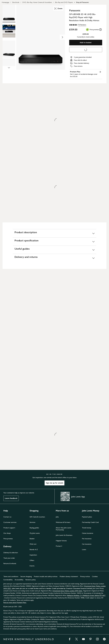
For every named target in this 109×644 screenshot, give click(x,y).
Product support (9, 528)
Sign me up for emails (54, 483)
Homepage (5, 2)
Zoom (58, 9)
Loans (84, 549)
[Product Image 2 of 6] (9, 31)
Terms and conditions (11, 576)
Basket (32, 539)
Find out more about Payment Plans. (15, 603)
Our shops (7, 533)
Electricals (16, 2)
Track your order (9, 558)
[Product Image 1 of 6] (9, 13)
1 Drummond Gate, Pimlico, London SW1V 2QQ (67, 591)
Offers (32, 560)
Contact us (7, 517)
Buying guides (34, 528)
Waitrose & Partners (63, 522)
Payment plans (87, 517)
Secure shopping (26, 576)
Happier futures (61, 541)
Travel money (87, 528)
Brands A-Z (34, 549)
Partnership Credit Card (90, 522)
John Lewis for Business (64, 535)
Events (32, 566)
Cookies (95, 576)
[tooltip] (100, 30)
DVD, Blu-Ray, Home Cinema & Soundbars (37, 2)
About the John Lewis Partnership (63, 529)
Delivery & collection (11, 553)
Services (32, 522)
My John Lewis (35, 533)
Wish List (33, 544)
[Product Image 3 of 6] (9, 49)
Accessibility (19, 580)
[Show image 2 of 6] (62, 37)
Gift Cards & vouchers (37, 517)
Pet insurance (87, 539)
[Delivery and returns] (54, 258)
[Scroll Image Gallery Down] (9, 68)
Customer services (10, 522)
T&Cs (54, 613)
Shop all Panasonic (82, 2)
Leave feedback (11, 498)
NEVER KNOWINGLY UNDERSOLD (29, 639)
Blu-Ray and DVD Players (64, 2)
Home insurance (88, 533)
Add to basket (86, 43)
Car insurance (87, 544)
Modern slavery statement (69, 576)
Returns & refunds (10, 563)
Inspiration (33, 555)
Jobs (57, 517)
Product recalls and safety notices (46, 576)
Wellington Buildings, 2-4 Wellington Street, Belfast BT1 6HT (86, 596)
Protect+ (59, 546)
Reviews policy (31, 580)
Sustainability (8, 580)
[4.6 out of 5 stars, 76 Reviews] (78, 25)
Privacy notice (85, 576)
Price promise (8, 539)
